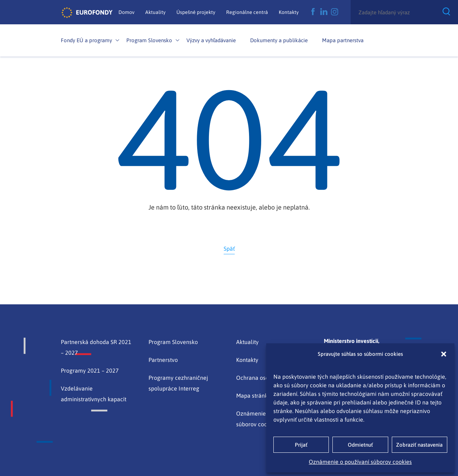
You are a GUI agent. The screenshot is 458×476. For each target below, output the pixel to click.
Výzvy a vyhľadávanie (211, 40)
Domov (126, 12)
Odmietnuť (360, 445)
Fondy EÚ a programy (86, 40)
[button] (444, 354)
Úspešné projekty (196, 12)
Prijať (301, 445)
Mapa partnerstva (343, 40)
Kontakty (289, 12)
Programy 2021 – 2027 (90, 371)
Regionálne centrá (247, 12)
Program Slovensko (149, 40)
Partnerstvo (163, 360)
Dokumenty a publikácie (279, 40)
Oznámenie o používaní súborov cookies (360, 462)
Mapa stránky (253, 396)
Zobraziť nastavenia (419, 445)
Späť (229, 249)
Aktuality (155, 12)
